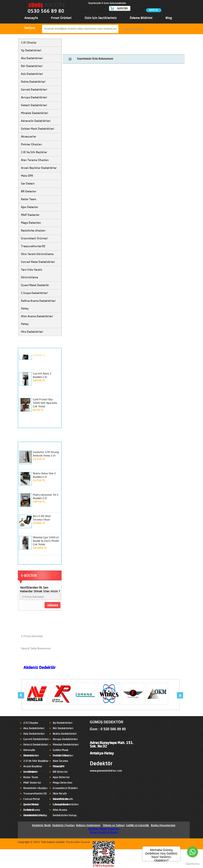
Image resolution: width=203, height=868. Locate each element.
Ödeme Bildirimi (141, 18)
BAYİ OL (154, 10)
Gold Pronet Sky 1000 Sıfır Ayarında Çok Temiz (45, 403)
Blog (169, 18)
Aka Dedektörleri (32, 58)
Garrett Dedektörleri (34, 90)
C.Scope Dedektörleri (34, 293)
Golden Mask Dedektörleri (38, 129)
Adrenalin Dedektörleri (36, 121)
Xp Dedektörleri (31, 51)
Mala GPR (27, 176)
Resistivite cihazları (33, 231)
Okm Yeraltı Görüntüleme (37, 254)
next (56, 424)
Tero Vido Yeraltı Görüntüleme (32, 274)
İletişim (30, 28)
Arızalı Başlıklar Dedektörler (39, 168)
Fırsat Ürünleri (61, 18)
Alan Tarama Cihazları (35, 160)
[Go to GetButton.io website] (193, 864)
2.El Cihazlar (29, 43)
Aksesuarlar (29, 137)
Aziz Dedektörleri (32, 74)
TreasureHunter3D (33, 246)
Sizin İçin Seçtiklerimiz (101, 18)
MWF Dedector (30, 215)
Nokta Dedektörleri (33, 82)
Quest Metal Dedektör (35, 285)
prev (50, 424)
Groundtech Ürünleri (34, 239)
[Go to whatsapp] (193, 852)
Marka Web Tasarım (78, 842)
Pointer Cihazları (31, 145)
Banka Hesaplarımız (163, 826)
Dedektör (101, 764)
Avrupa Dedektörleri (34, 98)
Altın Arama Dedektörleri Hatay (37, 320)
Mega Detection (31, 223)
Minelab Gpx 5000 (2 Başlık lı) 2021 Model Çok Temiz (46, 541)
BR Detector (29, 192)
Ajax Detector (30, 207)
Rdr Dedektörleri (32, 66)
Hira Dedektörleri (32, 332)
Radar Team (29, 199)
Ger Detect (28, 184)
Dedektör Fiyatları (64, 826)
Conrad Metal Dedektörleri (38, 262)
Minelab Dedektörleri (34, 113)
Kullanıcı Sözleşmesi (88, 826)
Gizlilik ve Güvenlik (137, 826)
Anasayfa (31, 18)
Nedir (47, 826)
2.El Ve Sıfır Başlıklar (34, 152)
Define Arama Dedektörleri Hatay (38, 305)
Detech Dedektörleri (34, 105)
